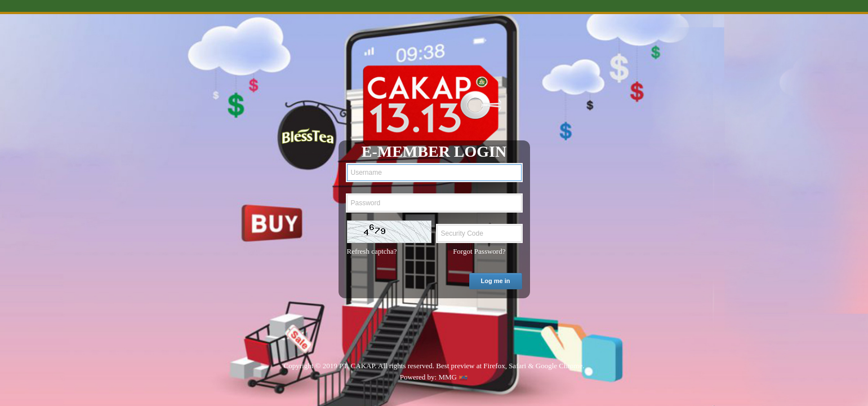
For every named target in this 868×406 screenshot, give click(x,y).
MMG (448, 377)
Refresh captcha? (372, 251)
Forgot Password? (479, 251)
